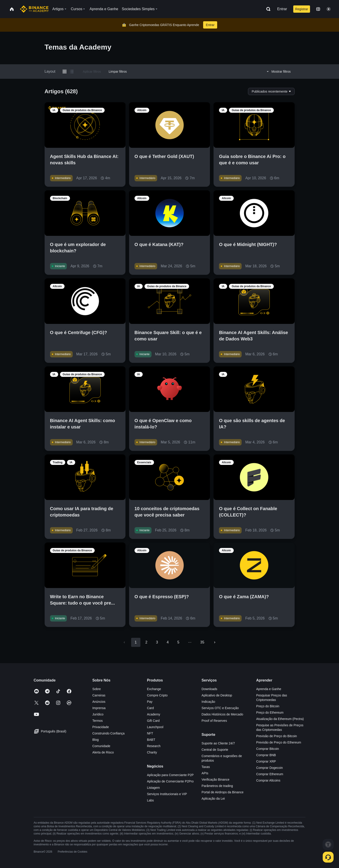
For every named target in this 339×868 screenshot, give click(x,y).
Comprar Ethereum (270, 774)
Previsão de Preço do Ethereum (279, 742)
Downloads (209, 689)
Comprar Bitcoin (267, 749)
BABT (151, 740)
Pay (150, 702)
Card (150, 708)
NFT (150, 733)
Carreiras (99, 695)
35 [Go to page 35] (202, 642)
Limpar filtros (118, 72)
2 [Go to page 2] (146, 642)
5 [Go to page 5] (178, 642)
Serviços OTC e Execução (220, 708)
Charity (152, 752)
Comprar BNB (266, 755)
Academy (154, 714)
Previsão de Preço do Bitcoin (276, 736)
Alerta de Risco (103, 752)
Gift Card (153, 721)
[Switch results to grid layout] (65, 72)
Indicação (208, 702)
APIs (205, 773)
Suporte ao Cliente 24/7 (218, 743)
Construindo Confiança (108, 733)
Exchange (154, 689)
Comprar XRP (266, 761)
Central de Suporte (215, 750)
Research (154, 746)
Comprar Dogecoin (269, 768)
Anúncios (99, 702)
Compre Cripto (157, 695)
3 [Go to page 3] (157, 642)
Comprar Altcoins (268, 780)
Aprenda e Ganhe (269, 689)
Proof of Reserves (214, 721)
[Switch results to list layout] (72, 72)
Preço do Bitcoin (268, 706)
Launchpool (155, 727)
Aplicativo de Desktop (217, 695)
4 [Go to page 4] (168, 642)
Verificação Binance (215, 780)
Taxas (206, 767)
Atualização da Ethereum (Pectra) (280, 719)
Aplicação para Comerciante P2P (170, 775)
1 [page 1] (136, 642)
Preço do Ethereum (270, 713)
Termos (98, 721)
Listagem (153, 788)
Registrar (302, 9)
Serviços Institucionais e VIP (167, 794)
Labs (150, 800)
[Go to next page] (215, 642)
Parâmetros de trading (217, 786)
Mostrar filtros (278, 72)
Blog (96, 740)
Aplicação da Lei (213, 799)
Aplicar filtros (92, 72)
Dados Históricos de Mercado (222, 714)
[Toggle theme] (329, 9)
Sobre (97, 689)
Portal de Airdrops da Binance (222, 792)
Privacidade (101, 727)
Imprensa (99, 708)
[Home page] (34, 9)
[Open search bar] (267, 9)
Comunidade (101, 746)
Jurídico (98, 714)
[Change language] (318, 9)
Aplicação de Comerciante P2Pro (170, 781)
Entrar (282, 9)
